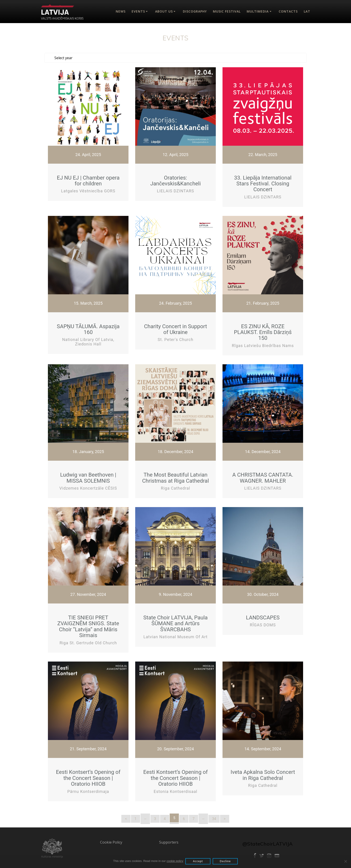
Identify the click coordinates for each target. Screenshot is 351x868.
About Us (164, 11)
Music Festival (227, 11)
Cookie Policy (111, 841)
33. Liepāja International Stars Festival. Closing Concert (263, 183)
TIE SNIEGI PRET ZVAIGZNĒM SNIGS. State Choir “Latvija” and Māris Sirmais (88, 625)
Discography (195, 11)
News (121, 11)
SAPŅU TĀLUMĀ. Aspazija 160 (88, 328)
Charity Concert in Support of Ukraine (175, 328)
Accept (198, 861)
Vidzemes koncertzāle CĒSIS (88, 487)
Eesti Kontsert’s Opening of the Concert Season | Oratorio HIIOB (88, 777)
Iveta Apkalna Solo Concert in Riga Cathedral (263, 774)
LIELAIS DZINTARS (175, 190)
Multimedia (258, 11)
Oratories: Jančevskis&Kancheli (175, 180)
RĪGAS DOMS (263, 624)
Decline (225, 861)
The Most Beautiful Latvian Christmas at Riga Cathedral (175, 477)
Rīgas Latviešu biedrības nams (263, 344)
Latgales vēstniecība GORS (88, 190)
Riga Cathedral (176, 487)
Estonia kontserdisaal (176, 790)
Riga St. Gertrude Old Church (88, 642)
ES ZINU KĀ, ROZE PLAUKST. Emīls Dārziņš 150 (263, 331)
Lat (307, 11)
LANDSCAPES (263, 616)
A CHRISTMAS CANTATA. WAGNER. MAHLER (263, 477)
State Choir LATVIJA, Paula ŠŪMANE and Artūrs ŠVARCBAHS (175, 622)
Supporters (169, 841)
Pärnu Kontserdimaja (88, 790)
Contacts (288, 11)
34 (214, 818)
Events (138, 11)
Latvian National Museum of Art (175, 636)
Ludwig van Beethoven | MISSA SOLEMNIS (88, 477)
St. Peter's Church (175, 338)
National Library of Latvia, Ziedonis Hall (88, 341)
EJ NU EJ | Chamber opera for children (88, 180)
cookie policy (175, 861)
